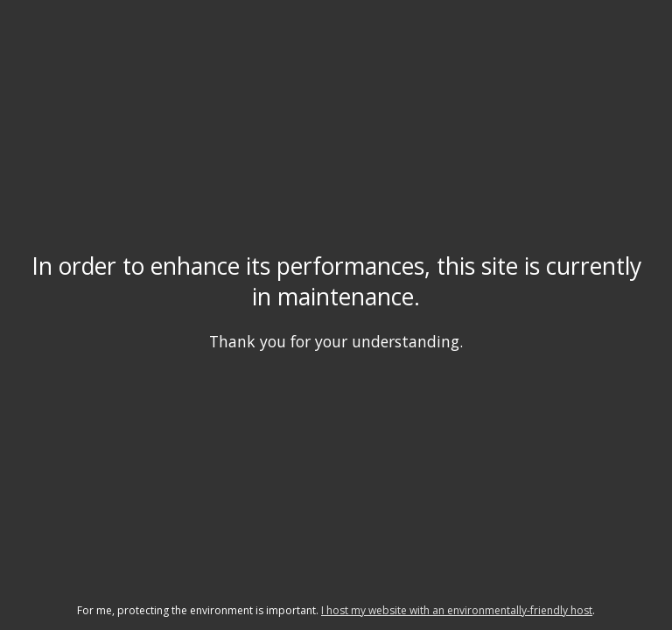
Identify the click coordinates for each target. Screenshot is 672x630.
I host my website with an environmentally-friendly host (457, 610)
